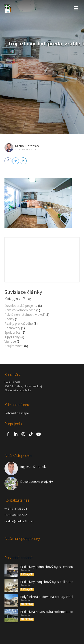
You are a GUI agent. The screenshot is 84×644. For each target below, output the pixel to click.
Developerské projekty (21, 306)
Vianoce (10, 341)
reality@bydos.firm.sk (19, 521)
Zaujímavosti (14, 346)
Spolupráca (13, 332)
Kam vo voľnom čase (20, 310)
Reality (9, 319)
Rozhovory (12, 328)
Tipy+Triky (12, 337)
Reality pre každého (19, 323)
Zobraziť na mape (17, 413)
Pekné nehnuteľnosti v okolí (25, 315)
